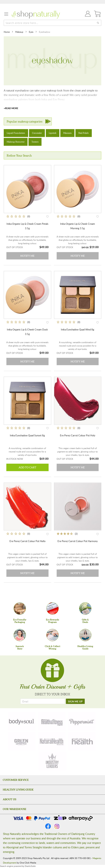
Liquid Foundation (16, 133)
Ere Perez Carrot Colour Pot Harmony (78, 541)
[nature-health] (82, 741)
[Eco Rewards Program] (52, 608)
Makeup (20, 32)
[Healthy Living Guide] (85, 635)
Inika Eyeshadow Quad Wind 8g (78, 329)
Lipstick (53, 133)
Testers (35, 142)
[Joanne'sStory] (20, 635)
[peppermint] (82, 721)
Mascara (67, 133)
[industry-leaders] (52, 761)
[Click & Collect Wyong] (52, 635)
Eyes (31, 32)
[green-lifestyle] (22, 741)
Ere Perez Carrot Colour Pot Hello (27, 541)
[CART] (97, 14)
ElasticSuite (30, 866)
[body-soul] (22, 721)
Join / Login (87, 14)
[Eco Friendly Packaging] (20, 608)
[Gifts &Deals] (85, 608)
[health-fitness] (52, 721)
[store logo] (36, 15)
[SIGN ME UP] (75, 701)
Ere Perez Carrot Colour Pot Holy (78, 435)
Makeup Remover (16, 142)
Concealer (37, 133)
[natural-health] (52, 741)
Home (7, 32)
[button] (47, 216)
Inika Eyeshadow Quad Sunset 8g (27, 435)
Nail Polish (84, 133)
